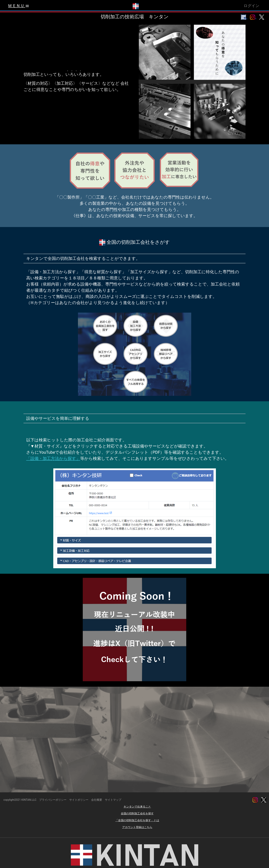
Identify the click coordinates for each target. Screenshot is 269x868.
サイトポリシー (79, 800)
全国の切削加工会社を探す (137, 813)
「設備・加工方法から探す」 (53, 458)
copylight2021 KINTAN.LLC (20, 800)
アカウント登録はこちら (137, 827)
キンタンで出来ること (137, 807)
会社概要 (97, 800)
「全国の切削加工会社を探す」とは (137, 820)
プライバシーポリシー (53, 800)
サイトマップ (113, 800)
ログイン (252, 6)
